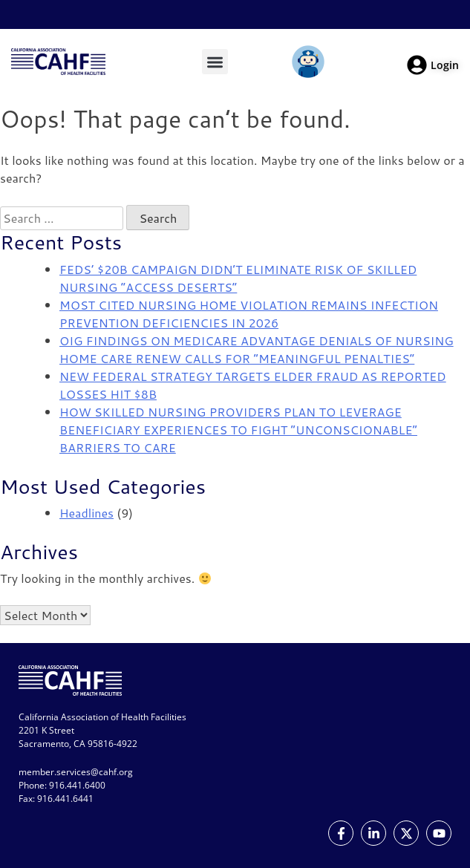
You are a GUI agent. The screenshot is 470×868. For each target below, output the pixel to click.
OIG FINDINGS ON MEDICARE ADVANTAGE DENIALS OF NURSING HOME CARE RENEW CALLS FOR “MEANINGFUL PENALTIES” (257, 349)
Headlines (87, 513)
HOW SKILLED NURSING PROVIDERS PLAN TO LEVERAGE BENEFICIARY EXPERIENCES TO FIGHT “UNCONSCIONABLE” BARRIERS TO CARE (238, 430)
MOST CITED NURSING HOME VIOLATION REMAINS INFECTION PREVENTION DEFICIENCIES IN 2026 (249, 314)
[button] (215, 62)
